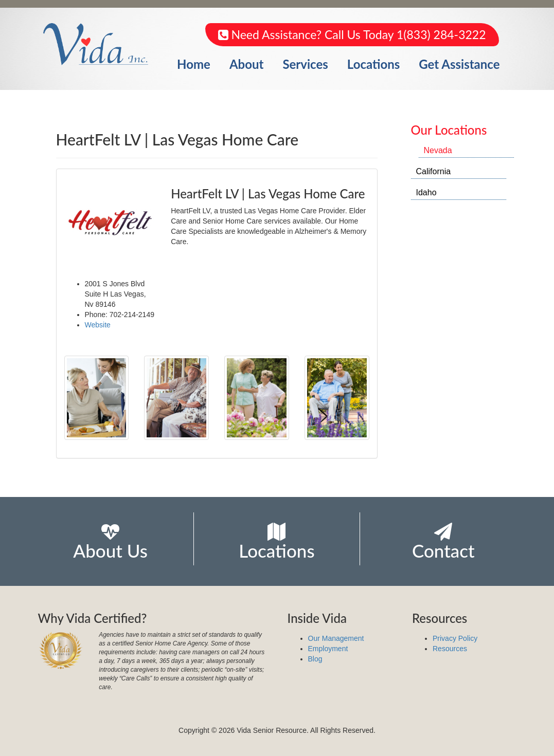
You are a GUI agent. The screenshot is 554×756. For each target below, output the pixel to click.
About (247, 64)
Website (98, 325)
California (434, 171)
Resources (450, 649)
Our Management (336, 638)
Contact (443, 542)
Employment (328, 649)
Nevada (438, 150)
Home (194, 64)
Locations (374, 64)
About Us (110, 542)
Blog (315, 659)
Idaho (426, 192)
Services (305, 64)
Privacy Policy (455, 638)
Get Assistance (459, 64)
